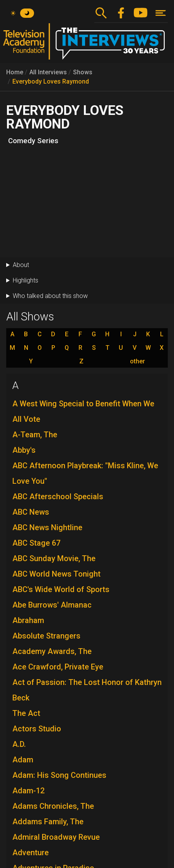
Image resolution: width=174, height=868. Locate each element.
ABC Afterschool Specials (58, 496)
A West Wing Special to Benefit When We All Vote (83, 411)
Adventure (31, 853)
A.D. (19, 744)
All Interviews (48, 72)
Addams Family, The (48, 822)
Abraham (28, 620)
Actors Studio (37, 729)
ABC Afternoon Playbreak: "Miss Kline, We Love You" (85, 473)
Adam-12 (28, 791)
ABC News (31, 512)
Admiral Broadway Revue (56, 837)
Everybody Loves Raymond (51, 81)
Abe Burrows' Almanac (52, 605)
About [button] (21, 265)
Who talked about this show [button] (50, 296)
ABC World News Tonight (56, 574)
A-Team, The (35, 435)
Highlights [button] (26, 280)
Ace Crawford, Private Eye (58, 667)
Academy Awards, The (52, 651)
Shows (83, 72)
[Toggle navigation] (161, 13)
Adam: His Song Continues (59, 775)
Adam (23, 760)
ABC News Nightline (47, 527)
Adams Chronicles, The (53, 806)
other (137, 361)
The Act (26, 713)
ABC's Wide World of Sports (61, 589)
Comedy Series (33, 141)
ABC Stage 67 (36, 543)
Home (15, 72)
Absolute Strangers (46, 636)
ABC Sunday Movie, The (54, 558)
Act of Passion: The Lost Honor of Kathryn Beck (87, 690)
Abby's (24, 450)
